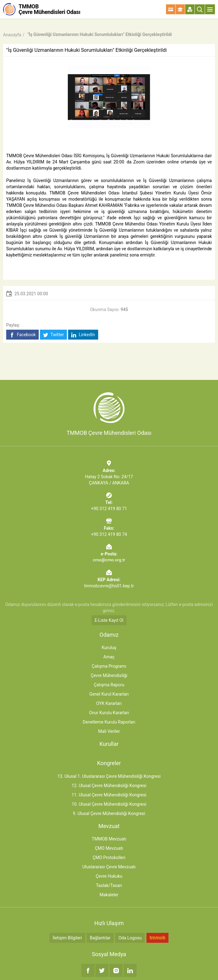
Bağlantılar (100, 938)
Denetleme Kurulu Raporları (109, 722)
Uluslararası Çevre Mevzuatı (109, 867)
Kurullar (109, 744)
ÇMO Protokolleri (109, 857)
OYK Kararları (109, 703)
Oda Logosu (130, 938)
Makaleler (109, 895)
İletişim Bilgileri (67, 938)
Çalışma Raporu (109, 685)
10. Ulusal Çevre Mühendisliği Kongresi (109, 804)
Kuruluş (109, 648)
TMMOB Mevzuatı (109, 839)
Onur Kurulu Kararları (109, 713)
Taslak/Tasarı (109, 885)
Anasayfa (12, 35)
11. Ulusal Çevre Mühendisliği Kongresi (109, 795)
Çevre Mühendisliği (109, 675)
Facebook (22, 335)
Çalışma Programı (109, 666)
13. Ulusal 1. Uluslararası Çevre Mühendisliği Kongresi (109, 776)
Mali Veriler (109, 731)
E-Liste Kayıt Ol (109, 620)
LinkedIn (83, 335)
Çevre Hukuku (109, 876)
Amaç (109, 657)
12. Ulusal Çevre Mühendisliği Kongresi (109, 786)
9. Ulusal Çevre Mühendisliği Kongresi (109, 813)
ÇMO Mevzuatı (109, 848)
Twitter (53, 335)
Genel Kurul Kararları (109, 694)
